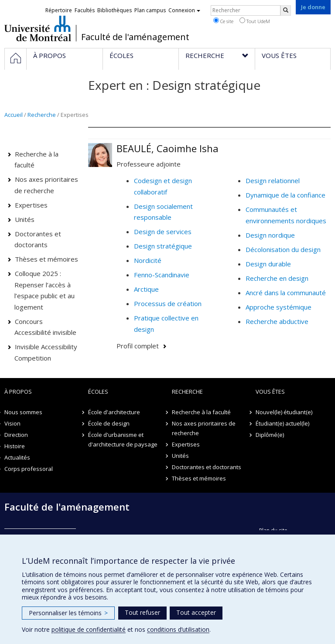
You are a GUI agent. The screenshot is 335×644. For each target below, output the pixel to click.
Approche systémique (279, 307)
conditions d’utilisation (178, 629)
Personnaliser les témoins (68, 613)
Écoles (98, 392)
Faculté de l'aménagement (135, 37)
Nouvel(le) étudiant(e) (284, 412)
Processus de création (168, 303)
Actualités (17, 457)
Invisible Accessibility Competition (46, 352)
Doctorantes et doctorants (38, 239)
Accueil (14, 115)
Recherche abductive (277, 321)
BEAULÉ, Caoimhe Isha (167, 148)
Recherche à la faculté (37, 160)
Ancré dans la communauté (286, 293)
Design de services (163, 232)
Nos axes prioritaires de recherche (46, 185)
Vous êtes (270, 392)
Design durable (268, 264)
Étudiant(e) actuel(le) (282, 423)
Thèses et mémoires (46, 259)
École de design (109, 423)
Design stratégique (163, 246)
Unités (25, 219)
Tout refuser (142, 612)
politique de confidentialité (89, 629)
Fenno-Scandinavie (162, 275)
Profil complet (138, 346)
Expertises (31, 205)
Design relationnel (273, 181)
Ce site (223, 21)
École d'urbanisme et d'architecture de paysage (123, 440)
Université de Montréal (38, 28)
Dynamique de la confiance (285, 195)
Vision (12, 423)
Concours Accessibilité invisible (45, 327)
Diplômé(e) (270, 435)
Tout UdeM (255, 21)
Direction (16, 435)
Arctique (146, 289)
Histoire (15, 446)
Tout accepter (196, 612)
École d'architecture (114, 412)
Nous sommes (23, 412)
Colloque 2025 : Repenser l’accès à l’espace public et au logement (44, 290)
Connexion (184, 10)
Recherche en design (277, 278)
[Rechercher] (286, 10)
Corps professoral (29, 469)
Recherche (42, 115)
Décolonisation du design (283, 249)
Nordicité (148, 260)
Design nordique (270, 235)
